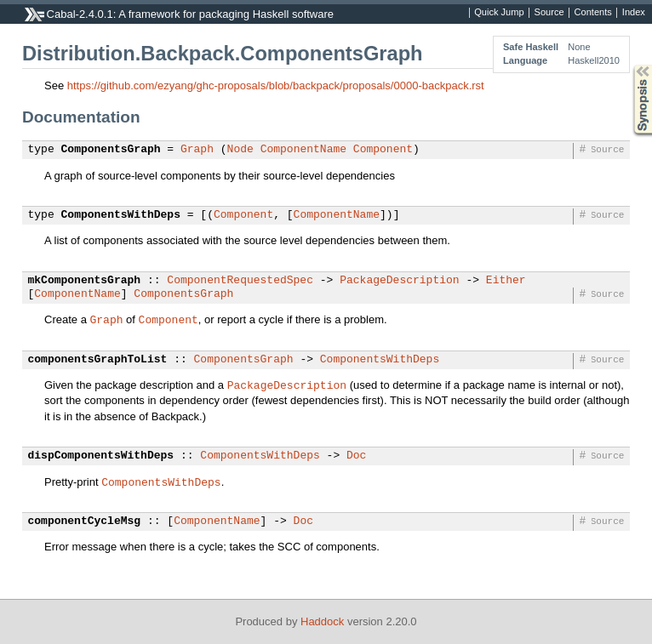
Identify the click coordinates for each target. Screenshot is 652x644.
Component (383, 150)
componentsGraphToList (98, 360)
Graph (197, 150)
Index (634, 13)
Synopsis (629, 65)
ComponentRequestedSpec (240, 281)
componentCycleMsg (85, 521)
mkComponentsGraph (85, 281)
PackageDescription (399, 281)
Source (549, 13)
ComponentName (303, 150)
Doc (356, 456)
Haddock (322, 621)
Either (506, 281)
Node (240, 150)
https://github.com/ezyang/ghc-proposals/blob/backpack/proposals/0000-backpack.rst (276, 85)
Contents (593, 13)
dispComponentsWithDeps (101, 456)
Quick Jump (499, 13)
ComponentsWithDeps (121, 215)
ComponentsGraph (111, 150)
